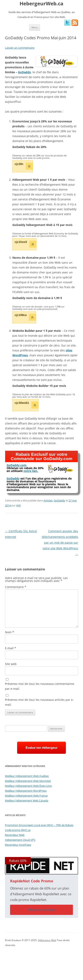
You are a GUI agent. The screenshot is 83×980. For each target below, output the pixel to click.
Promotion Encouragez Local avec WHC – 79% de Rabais (39, 825)
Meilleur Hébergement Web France (26, 796)
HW (18, 505)
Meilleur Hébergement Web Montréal (28, 781)
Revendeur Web (15, 835)
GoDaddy (60, 500)
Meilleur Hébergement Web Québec (27, 776)
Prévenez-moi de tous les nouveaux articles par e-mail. (39, 702)
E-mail (11, 648)
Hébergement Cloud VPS (20, 840)
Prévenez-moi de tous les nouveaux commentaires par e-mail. (40, 686)
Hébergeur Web (47, 940)
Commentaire (16, 587)
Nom (9, 632)
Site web (11, 664)
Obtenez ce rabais (42, 910)
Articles (48, 500)
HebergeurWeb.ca (41, 4)
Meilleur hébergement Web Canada (27, 800)
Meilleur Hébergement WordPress (26, 791)
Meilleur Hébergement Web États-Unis (28, 786)
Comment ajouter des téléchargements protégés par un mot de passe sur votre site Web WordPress (60, 542)
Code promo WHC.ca (18, 830)
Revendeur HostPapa (18, 845)
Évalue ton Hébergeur (41, 748)
